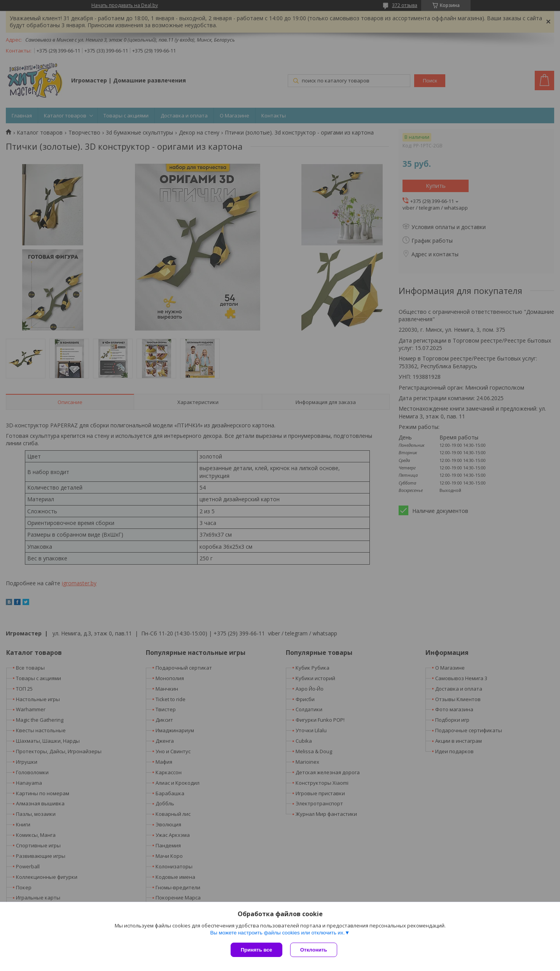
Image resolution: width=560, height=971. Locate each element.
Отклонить (314, 950)
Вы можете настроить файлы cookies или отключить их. (277, 933)
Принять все (256, 950)
